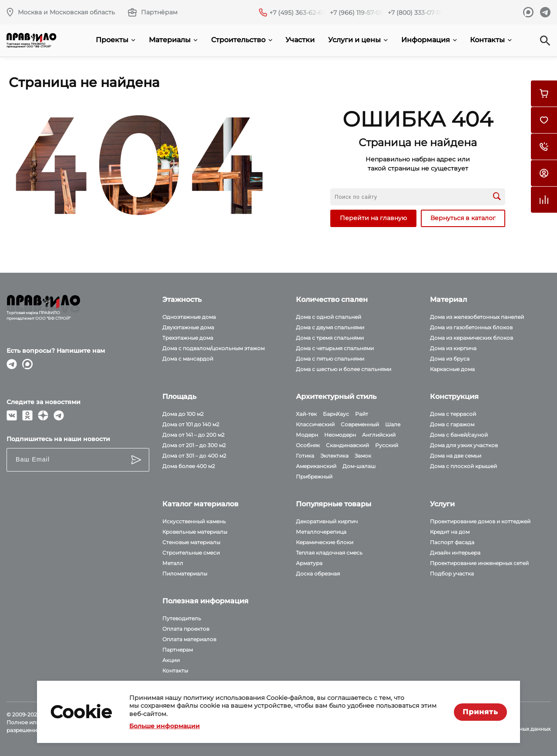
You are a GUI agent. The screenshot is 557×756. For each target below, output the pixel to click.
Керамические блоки (325, 542)
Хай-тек (306, 414)
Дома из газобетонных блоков (471, 327)
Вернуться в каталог (463, 218)
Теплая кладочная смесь (329, 553)
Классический (315, 424)
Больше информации (164, 726)
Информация (429, 40)
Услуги (442, 504)
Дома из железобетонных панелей (477, 317)
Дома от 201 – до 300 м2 (194, 445)
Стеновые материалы (191, 542)
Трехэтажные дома (188, 338)
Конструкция (454, 396)
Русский (387, 445)
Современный (360, 424)
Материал (448, 299)
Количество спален (332, 299)
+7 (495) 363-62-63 (297, 13)
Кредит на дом (450, 532)
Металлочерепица (321, 532)
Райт (362, 414)
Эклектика (334, 456)
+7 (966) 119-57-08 (357, 13)
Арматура (309, 563)
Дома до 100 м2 (183, 414)
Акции (171, 660)
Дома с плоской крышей (463, 466)
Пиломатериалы (185, 574)
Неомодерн (340, 435)
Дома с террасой (453, 414)
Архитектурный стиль (336, 396)
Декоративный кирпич (327, 521)
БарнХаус (336, 414)
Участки (300, 40)
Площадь (179, 396)
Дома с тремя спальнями (330, 338)
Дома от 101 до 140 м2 (191, 424)
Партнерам (178, 650)
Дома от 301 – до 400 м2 (194, 456)
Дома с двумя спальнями (330, 327)
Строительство (242, 40)
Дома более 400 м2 (189, 466)
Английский (379, 435)
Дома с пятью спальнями (330, 359)
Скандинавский (347, 445)
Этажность (182, 299)
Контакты (491, 40)
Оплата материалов (189, 639)
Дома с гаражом (452, 424)
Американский (316, 466)
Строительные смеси (191, 553)
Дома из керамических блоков (471, 338)
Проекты (116, 40)
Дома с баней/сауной (459, 435)
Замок (363, 456)
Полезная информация (205, 601)
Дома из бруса (450, 359)
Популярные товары (334, 504)
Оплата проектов (186, 629)
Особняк (308, 445)
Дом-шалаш (359, 466)
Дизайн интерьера (455, 553)
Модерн (307, 435)
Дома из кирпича (453, 348)
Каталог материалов (200, 504)
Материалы (173, 40)
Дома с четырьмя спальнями (335, 348)
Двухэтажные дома (188, 327)
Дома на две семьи (456, 456)
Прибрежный (314, 477)
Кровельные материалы (195, 532)
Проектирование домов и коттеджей (480, 521)
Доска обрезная (318, 574)
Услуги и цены (358, 40)
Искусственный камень (194, 521)
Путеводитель (182, 618)
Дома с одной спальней (329, 317)
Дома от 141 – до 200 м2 (193, 435)
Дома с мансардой (188, 359)
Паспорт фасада (452, 542)
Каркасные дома (452, 369)
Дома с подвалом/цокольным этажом (213, 348)
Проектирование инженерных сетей (479, 563)
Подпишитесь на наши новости (58, 439)
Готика (305, 456)
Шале (393, 424)
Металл (173, 563)
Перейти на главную (373, 218)
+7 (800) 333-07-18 (415, 13)
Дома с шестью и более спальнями (344, 369)
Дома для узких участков (464, 445)
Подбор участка (452, 574)
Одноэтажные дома (189, 317)
